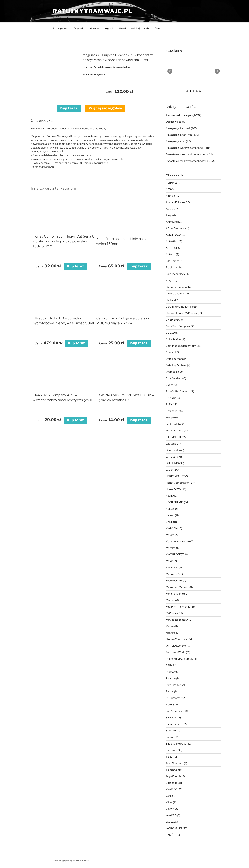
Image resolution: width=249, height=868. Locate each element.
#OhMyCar (174, 183)
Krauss (172, 509)
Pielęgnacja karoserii (182, 128)
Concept (173, 352)
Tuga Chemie (175, 776)
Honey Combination (180, 483)
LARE (171, 522)
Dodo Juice (175, 372)
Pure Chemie (176, 685)
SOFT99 (174, 731)
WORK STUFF (177, 828)
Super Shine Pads (178, 744)
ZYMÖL (173, 835)
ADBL (173, 209)
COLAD (172, 333)
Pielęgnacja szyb (178, 141)
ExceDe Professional (180, 391)
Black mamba (176, 268)
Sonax (172, 737)
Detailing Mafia (177, 359)
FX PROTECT (176, 437)
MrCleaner (174, 613)
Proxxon (172, 678)
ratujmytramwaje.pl (93, 11)
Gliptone (173, 444)
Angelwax (175, 222)
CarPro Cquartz (178, 294)
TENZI (172, 757)
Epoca (171, 385)
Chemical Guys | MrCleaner (184, 313)
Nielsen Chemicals (179, 639)
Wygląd (109, 28)
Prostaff (173, 672)
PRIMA (172, 665)
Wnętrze (94, 28)
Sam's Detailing (178, 711)
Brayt (171, 281)
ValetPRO (174, 789)
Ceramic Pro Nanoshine (181, 307)
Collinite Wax (175, 339)
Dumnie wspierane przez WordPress (70, 861)
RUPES (173, 705)
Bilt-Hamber (175, 261)
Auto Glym (174, 241)
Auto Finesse (176, 235)
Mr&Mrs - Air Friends (181, 607)
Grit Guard (174, 457)
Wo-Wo (172, 822)
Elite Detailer (176, 378)
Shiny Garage (176, 724)
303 (170, 189)
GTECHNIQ (175, 463)
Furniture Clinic (177, 431)
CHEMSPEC (175, 320)
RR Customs (176, 698)
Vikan (172, 802)
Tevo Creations (176, 763)
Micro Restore (176, 581)
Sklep (158, 28)
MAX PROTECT (177, 555)
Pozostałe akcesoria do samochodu (189, 154)
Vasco (171, 796)
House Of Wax (176, 489)
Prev (170, 71)
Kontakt (123, 28)
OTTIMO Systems (179, 646)
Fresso (172, 418)
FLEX (172, 404)
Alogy (171, 215)
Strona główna (60, 28)
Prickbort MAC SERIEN (181, 659)
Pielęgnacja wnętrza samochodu (188, 148)
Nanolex (173, 633)
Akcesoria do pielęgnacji (183, 115)
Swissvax (174, 750)
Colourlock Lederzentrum (184, 346)
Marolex (172, 548)
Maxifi (171, 561)
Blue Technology (177, 274)
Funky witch (175, 424)
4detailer (173, 196)
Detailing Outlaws (178, 365)
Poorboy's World (178, 652)
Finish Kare (174, 398)
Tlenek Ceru (175, 770)
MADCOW (174, 528)
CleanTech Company (181, 326)
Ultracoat (174, 783)
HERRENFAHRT (177, 476)
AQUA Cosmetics (178, 228)
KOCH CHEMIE (177, 502)
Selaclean (173, 718)
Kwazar (172, 515)
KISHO (172, 496)
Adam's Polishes (178, 202)
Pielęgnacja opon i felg (182, 135)
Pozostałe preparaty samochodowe (190, 161)
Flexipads (174, 411)
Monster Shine (177, 594)
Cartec (172, 300)
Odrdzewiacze (176, 122)
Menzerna (174, 574)
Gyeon (172, 470)
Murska (172, 626)
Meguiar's (174, 568)
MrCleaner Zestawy (179, 620)
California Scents (178, 287)
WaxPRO (173, 815)
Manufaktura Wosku (180, 541)
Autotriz (172, 254)
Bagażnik (79, 28)
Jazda (146, 28)
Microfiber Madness (180, 587)
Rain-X (171, 691)
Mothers (173, 600)
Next (217, 71)
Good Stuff (175, 450)
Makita (172, 535)
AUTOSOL (174, 248)
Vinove (173, 809)
